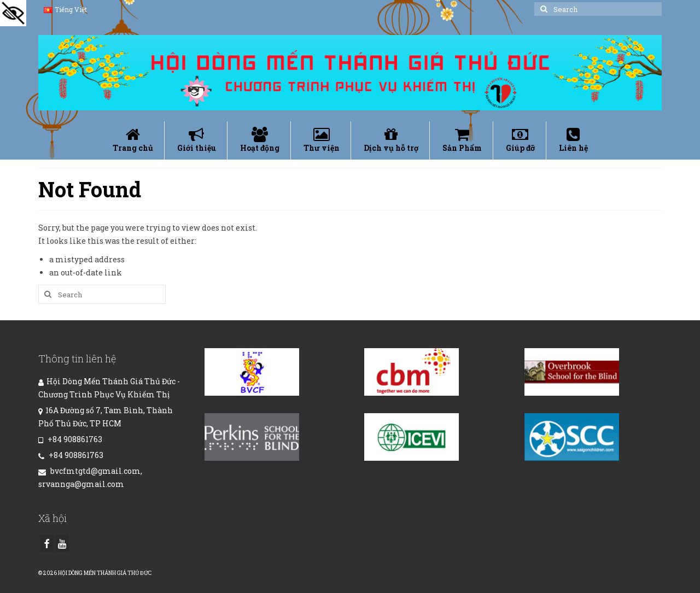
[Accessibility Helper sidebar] (13, 13)
